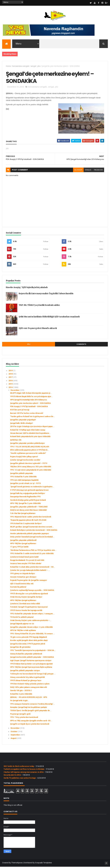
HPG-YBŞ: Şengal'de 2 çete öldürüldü (25, 505)
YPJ (29, 345)
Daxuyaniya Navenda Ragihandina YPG (25, 498)
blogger (78, 171)
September (16, 736)
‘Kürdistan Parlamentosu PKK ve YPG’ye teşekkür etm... (33, 551)
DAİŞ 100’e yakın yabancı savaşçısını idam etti (29, 688)
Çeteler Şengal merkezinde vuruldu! (25, 461)
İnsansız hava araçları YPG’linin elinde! (26, 565)
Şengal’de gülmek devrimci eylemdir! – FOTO (29, 465)
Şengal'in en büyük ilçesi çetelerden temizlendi (30, 725)
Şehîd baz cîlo (16, 441)
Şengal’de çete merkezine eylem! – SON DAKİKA (30, 404)
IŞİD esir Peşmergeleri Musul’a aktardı (38, 329)
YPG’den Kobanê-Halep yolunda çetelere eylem (30, 685)
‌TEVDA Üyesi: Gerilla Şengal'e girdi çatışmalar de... (31, 712)
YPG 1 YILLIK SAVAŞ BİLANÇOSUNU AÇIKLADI (30, 448)
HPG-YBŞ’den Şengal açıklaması (23, 545)
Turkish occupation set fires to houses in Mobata (24, 770)
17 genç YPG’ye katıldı (19, 548)
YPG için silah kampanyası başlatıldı (24, 481)
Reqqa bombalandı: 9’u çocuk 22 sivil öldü (27, 562)
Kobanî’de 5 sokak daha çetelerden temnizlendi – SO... (33, 568)
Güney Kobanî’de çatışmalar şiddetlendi (26, 655)
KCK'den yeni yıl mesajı (20, 411)
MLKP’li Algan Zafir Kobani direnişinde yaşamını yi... (31, 394)
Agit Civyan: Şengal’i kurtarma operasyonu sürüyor (31, 662)
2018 (11, 375)
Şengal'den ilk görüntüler (20, 648)
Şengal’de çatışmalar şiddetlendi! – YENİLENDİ (29, 508)
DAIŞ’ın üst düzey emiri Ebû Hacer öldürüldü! (28, 511)
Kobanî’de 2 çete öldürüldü (21, 695)
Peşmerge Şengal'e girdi (20, 715)
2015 (11, 385)
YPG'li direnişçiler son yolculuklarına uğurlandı (29, 595)
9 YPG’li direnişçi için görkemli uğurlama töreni (29, 491)
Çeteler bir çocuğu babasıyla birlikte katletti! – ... (30, 572)
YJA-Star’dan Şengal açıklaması (23, 515)
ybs (39, 66)
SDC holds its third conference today (19, 768)
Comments (81, 345)
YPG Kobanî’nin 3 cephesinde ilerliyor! (26, 525)
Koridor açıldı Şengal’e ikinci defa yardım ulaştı (29, 642)
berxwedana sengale (21, 66)
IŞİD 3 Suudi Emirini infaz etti (22, 585)
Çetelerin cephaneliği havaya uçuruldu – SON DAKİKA (32, 592)
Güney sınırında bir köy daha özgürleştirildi (27, 678)
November (15, 729)
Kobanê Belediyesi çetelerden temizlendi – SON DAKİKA (34, 531)
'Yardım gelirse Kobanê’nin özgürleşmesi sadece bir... (33, 418)
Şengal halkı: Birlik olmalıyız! (21, 424)
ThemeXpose (17, 864)
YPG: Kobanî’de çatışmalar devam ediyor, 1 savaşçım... (32, 615)
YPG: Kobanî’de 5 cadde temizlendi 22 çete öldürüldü (32, 555)
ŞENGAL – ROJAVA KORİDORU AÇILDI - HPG (29, 699)
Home (8, 66)
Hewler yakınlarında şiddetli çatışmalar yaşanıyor (30, 535)
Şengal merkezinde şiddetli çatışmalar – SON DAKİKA (32, 658)
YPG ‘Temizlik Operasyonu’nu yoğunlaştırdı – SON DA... (33, 652)
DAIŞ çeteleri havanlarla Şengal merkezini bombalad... (32, 538)
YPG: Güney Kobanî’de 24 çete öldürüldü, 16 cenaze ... (33, 635)
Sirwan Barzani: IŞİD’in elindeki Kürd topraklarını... (30, 435)
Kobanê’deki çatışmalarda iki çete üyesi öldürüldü (30, 438)
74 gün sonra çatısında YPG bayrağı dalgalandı (29, 638)
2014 (11, 388)
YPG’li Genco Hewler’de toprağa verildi (26, 612)
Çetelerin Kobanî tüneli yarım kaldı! (24, 558)
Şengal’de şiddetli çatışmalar (22, 475)
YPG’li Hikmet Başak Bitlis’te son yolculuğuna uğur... (31, 398)
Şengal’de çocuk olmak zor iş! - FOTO (25, 485)
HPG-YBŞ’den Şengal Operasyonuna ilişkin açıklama (31, 668)
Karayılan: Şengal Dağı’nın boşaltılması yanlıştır (29, 709)
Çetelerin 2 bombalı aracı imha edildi (25, 605)
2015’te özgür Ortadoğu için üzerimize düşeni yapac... (32, 428)
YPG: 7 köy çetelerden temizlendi (24, 719)
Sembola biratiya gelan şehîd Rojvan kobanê (28, 501)
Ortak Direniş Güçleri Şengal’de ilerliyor (26, 598)
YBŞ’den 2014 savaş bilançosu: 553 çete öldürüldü (31, 468)
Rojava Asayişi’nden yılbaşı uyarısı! (24, 458)
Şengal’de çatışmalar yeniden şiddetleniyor (27, 445)
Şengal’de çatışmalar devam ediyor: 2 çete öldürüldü (31, 628)
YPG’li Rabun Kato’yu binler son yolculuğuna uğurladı (31, 665)
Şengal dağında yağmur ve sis (22, 625)
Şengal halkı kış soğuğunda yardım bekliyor (28, 495)
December (15, 391)
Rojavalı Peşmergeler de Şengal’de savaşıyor (29, 582)
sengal (33, 66)
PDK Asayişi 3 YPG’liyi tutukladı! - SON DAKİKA (29, 408)
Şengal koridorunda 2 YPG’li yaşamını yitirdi (28, 645)
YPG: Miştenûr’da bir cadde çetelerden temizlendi (31, 518)
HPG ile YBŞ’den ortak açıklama (23, 632)
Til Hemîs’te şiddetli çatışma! (22, 618)
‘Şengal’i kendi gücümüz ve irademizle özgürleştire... (32, 488)
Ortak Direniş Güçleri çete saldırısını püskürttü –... (31, 622)
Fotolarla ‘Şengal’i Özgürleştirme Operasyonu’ (29, 608)
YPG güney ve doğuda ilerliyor (23, 575)
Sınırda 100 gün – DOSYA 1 (21, 692)
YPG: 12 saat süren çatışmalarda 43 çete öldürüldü (31, 471)
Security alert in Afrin (12, 776)
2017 (11, 378)
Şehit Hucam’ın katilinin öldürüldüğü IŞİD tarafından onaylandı (49, 318)
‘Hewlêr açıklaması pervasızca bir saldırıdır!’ (28, 455)
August (14, 739)
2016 (11, 382)
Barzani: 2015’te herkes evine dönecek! (27, 414)
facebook (98, 171)
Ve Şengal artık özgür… (19, 702)
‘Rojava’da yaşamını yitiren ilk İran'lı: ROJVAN (28, 521)
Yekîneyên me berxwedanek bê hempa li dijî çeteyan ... (33, 675)
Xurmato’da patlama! (18, 588)
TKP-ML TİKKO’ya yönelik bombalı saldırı (39, 306)
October (14, 733)
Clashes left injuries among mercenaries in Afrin (24, 773)
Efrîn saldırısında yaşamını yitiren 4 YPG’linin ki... (30, 451)
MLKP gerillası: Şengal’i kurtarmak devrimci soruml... (32, 528)
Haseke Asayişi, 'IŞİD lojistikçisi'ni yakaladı (27, 289)
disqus (88, 171)
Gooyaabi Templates (43, 864)
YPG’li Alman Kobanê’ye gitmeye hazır (26, 682)
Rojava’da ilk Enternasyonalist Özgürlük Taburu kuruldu (46, 295)
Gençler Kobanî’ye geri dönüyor (23, 578)
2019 (11, 372)
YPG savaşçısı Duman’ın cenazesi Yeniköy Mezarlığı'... (32, 705)
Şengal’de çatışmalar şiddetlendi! (23, 541)
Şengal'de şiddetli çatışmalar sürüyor (25, 672)
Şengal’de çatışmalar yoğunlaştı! (23, 421)
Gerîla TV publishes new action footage (20, 779)
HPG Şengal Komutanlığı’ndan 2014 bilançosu (29, 401)
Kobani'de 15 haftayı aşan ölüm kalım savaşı (28, 431)
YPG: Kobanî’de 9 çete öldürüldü (23, 478)
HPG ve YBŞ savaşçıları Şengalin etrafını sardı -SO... (31, 722)
